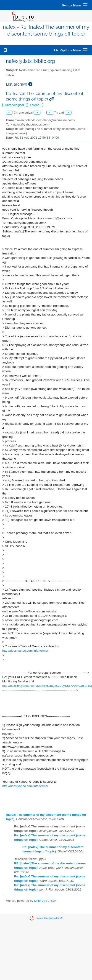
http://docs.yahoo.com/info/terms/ (25, 651)
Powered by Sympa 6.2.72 (49, 918)
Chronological (15, 105)
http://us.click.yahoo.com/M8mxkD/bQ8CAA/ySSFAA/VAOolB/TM (47, 686)
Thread (35, 105)
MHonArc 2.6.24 (45, 901)
